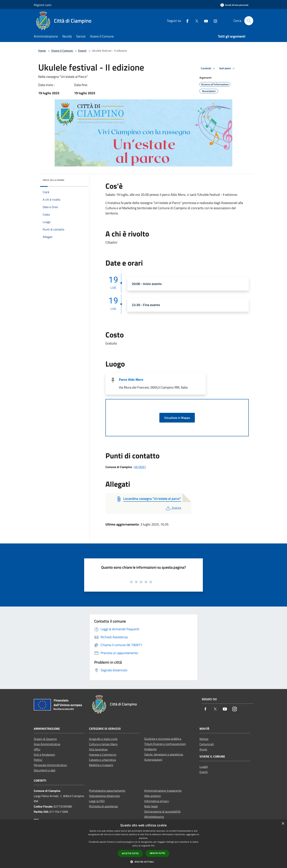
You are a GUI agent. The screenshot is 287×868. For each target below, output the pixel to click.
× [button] (283, 824)
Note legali (151, 806)
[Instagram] (214, 21)
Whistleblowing (154, 817)
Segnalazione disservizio (104, 796)
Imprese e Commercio (103, 755)
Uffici (37, 749)
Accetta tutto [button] (130, 853)
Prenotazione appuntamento (107, 791)
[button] (143, 862)
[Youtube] (205, 21)
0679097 (140, 467)
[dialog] (143, 844)
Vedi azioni (227, 68)
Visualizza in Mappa (177, 418)
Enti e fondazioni (44, 755)
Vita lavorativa (98, 749)
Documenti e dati (45, 770)
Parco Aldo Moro (131, 380)
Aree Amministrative (47, 744)
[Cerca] (249, 21)
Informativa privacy (157, 801)
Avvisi (203, 749)
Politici (38, 760)
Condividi (208, 68)
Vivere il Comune (62, 51)
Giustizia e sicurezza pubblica (163, 739)
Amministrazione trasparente (163, 791)
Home (42, 51)
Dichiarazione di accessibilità (162, 811)
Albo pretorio (152, 796)
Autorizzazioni (153, 760)
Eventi (82, 51)
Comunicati (207, 744)
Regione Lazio (43, 5)
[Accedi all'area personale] (234, 5)
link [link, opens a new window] (153, 846)
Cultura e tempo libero (103, 744)
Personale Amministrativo (50, 765)
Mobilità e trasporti (101, 765)
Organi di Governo (45, 739)
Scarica (173, 508)
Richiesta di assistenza (103, 806)
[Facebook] (186, 21)
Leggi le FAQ (97, 801)
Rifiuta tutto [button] (157, 853)
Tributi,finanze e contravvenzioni (165, 744)
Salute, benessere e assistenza (164, 754)
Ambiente (150, 749)
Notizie (204, 739)
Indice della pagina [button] (53, 180)
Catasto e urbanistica (102, 760)
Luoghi (204, 767)
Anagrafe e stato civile (103, 739)
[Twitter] (195, 21)
